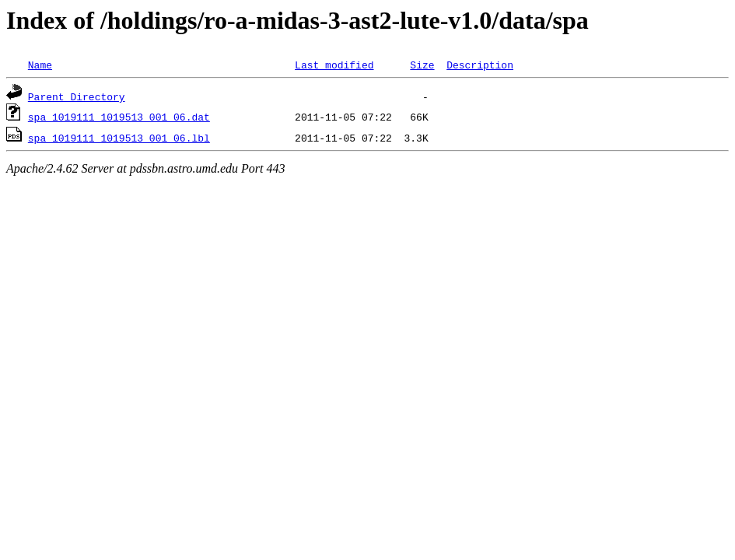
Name (40, 65)
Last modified (334, 65)
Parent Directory (77, 96)
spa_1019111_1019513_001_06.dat (119, 117)
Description (480, 65)
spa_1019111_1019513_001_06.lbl (119, 138)
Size (422, 65)
